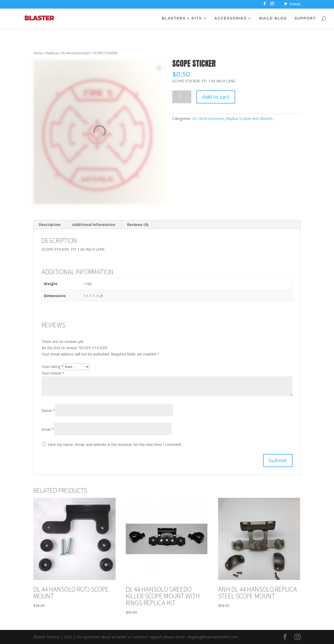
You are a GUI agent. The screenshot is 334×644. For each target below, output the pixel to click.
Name (48, 411)
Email (48, 429)
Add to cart (216, 97)
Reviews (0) (138, 225)
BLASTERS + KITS (182, 18)
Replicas (52, 53)
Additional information (94, 225)
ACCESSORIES (231, 18)
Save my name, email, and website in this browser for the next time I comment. (115, 444)
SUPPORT (305, 18)
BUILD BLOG (273, 18)
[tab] (50, 225)
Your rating (52, 367)
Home (38, 53)
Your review (53, 373)
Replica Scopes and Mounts (249, 118)
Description (50, 225)
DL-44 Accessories (76, 53)
